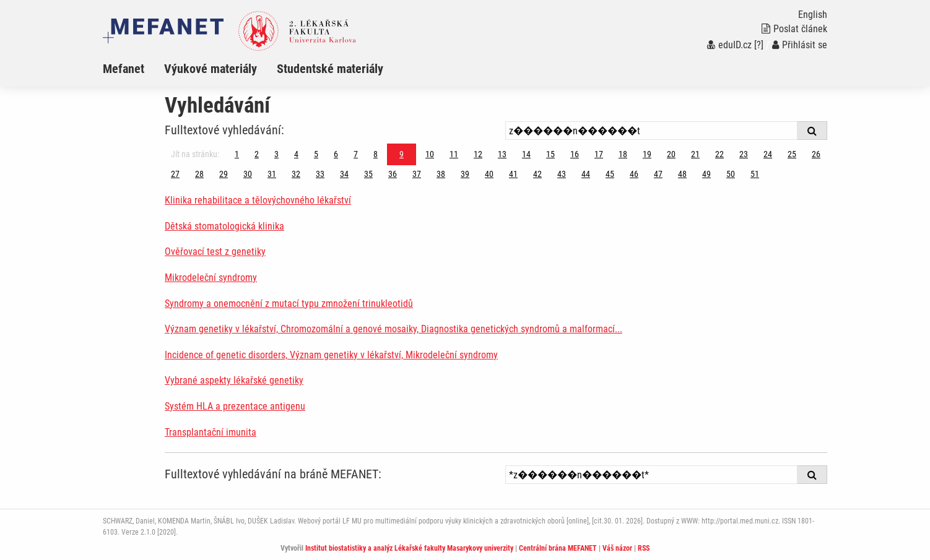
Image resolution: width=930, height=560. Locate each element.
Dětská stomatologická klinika (224, 226)
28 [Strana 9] (199, 174)
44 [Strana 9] (586, 174)
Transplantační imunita (211, 432)
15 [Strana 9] (550, 154)
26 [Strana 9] (816, 154)
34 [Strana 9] (344, 174)
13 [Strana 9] (502, 154)
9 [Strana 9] (402, 154)
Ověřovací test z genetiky (215, 252)
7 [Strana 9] (356, 154)
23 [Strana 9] (744, 154)
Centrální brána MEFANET (558, 548)
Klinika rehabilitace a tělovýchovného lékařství (258, 200)
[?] (759, 45)
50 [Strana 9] (731, 174)
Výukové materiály (211, 69)
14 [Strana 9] (526, 154)
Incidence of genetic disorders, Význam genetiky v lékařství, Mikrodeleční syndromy (331, 355)
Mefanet (124, 69)
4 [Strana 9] (296, 154)
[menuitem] (133, 69)
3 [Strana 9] (276, 154)
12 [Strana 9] (478, 154)
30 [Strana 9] (248, 174)
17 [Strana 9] (599, 154)
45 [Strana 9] (610, 174)
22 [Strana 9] (719, 154)
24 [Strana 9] (768, 154)
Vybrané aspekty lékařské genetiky (234, 380)
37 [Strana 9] (417, 174)
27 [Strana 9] (175, 174)
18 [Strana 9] (623, 154)
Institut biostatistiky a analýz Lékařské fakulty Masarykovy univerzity (409, 548)
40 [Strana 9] (489, 174)
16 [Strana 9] (575, 154)
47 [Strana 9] (658, 174)
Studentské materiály (330, 69)
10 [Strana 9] (430, 154)
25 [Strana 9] (792, 154)
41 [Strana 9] (513, 174)
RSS (644, 548)
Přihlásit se (800, 45)
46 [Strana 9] (634, 174)
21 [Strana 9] (695, 154)
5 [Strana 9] (316, 154)
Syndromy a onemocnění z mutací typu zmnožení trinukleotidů (289, 304)
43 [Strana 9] (562, 174)
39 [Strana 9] (465, 174)
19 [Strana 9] (647, 154)
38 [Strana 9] (441, 174)
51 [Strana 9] (755, 174)
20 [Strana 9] (671, 154)
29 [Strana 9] (224, 174)
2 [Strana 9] (257, 154)
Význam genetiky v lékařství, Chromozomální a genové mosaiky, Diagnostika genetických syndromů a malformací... (393, 329)
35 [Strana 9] (368, 174)
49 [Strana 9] (706, 174)
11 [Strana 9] (454, 154)
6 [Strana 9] (336, 154)
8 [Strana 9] (376, 154)
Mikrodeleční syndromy (211, 278)
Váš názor (617, 548)
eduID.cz (729, 45)
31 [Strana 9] (272, 174)
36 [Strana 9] (393, 174)
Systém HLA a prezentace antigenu (235, 406)
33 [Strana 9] (320, 174)
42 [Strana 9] (537, 174)
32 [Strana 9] (296, 174)
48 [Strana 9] (682, 174)
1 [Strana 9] (237, 154)
